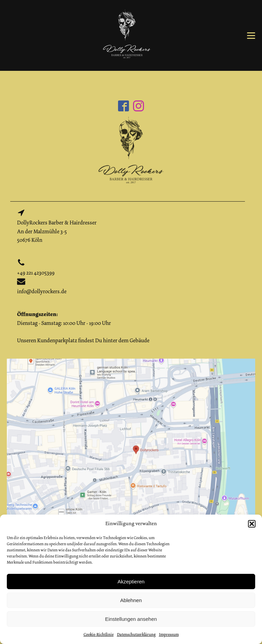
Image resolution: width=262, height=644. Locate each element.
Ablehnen (131, 600)
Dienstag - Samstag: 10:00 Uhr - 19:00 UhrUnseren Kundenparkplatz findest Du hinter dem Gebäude (83, 327)
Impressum (169, 634)
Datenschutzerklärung (136, 634)
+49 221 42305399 (36, 273)
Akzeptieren (131, 582)
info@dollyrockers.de (42, 292)
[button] (252, 524)
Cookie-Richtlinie (99, 634)
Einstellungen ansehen (131, 619)
